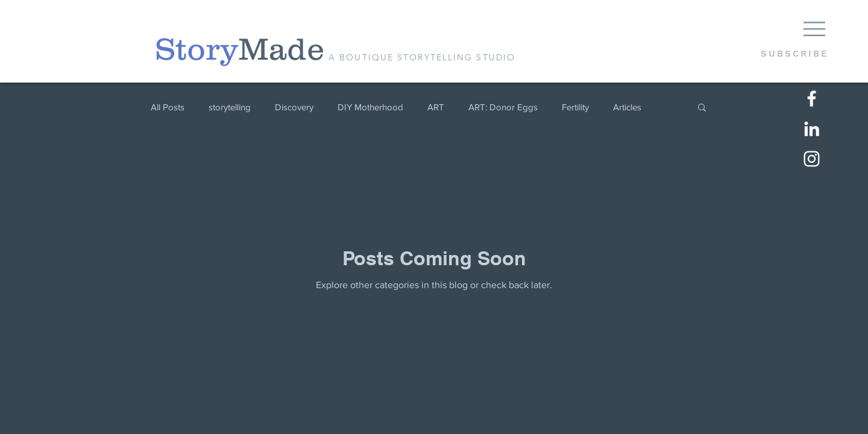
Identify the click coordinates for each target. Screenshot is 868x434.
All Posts (168, 107)
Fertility (575, 107)
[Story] (196, 49)
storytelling (230, 107)
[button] (814, 29)
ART (436, 107)
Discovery (294, 107)
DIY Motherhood (370, 107)
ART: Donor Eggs (503, 107)
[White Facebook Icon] (812, 99)
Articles (627, 107)
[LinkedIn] (812, 129)
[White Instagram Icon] (812, 159)
